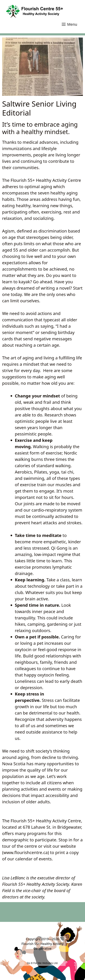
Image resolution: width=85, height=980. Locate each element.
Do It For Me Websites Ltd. (42, 963)
